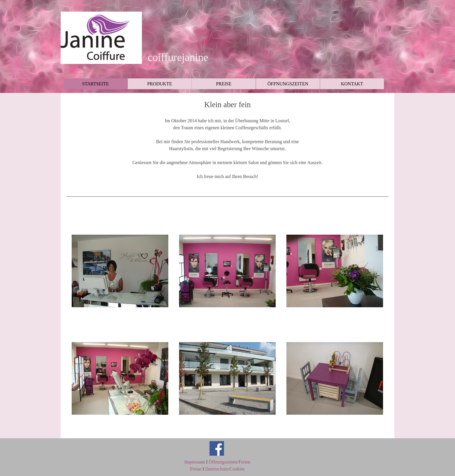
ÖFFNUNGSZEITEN (288, 84)
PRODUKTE (159, 84)
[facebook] (217, 448)
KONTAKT (352, 84)
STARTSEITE (95, 84)
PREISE (224, 84)
